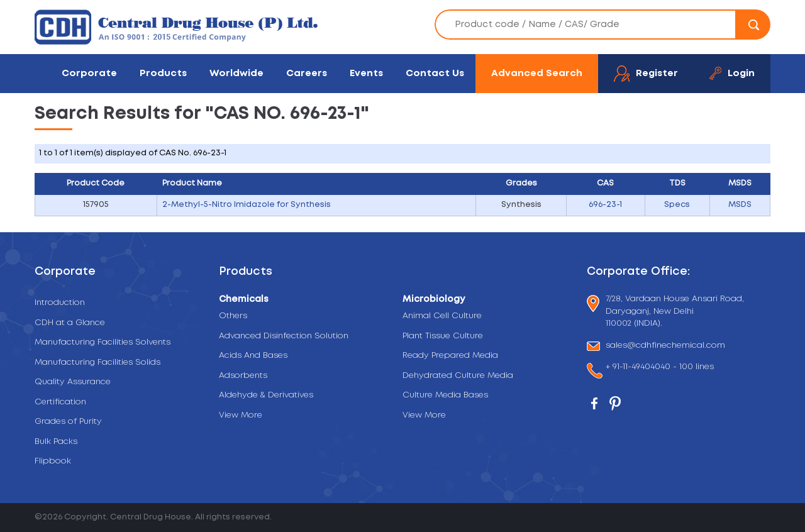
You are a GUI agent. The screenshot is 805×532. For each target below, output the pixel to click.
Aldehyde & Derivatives (266, 395)
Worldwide (236, 73)
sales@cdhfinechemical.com (665, 346)
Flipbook (53, 461)
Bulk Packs (56, 442)
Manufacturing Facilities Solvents (103, 342)
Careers (307, 73)
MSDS (740, 205)
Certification (60, 402)
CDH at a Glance (70, 323)
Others (233, 316)
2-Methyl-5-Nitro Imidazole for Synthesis (247, 205)
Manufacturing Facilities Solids (97, 363)
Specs (677, 205)
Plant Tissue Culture (443, 336)
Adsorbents (243, 376)
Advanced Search (537, 73)
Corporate (89, 73)
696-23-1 (605, 205)
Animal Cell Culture (442, 316)
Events (366, 73)
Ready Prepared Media (450, 356)
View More (241, 415)
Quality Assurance (73, 382)
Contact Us (435, 73)
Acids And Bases (253, 356)
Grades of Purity (68, 422)
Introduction (60, 303)
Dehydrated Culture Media (458, 376)
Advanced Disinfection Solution (284, 336)
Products (163, 73)
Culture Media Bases (445, 395)
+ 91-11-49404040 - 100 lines (660, 368)
